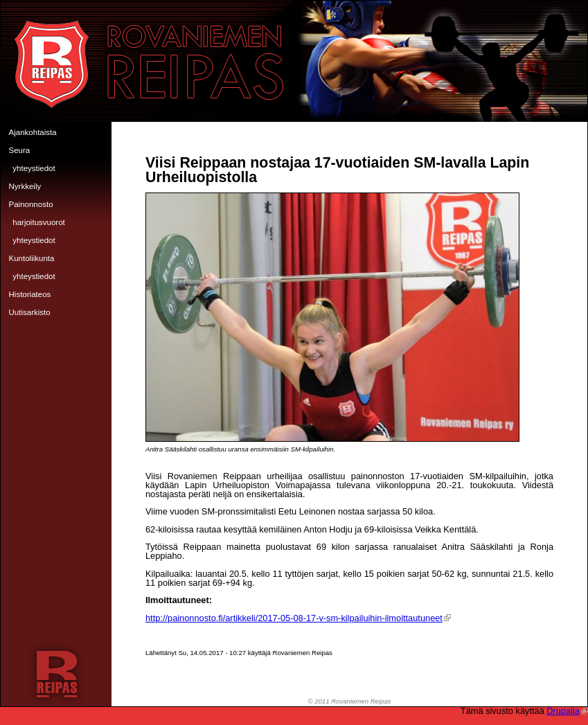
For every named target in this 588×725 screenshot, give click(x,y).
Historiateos (30, 294)
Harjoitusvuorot (39, 222)
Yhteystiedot (34, 168)
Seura (20, 150)
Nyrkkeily (25, 186)
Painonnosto (31, 204)
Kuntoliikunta (32, 258)
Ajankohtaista (33, 132)
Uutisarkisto (30, 312)
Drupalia (567, 711)
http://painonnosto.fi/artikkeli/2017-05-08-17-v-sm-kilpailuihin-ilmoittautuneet (298, 618)
